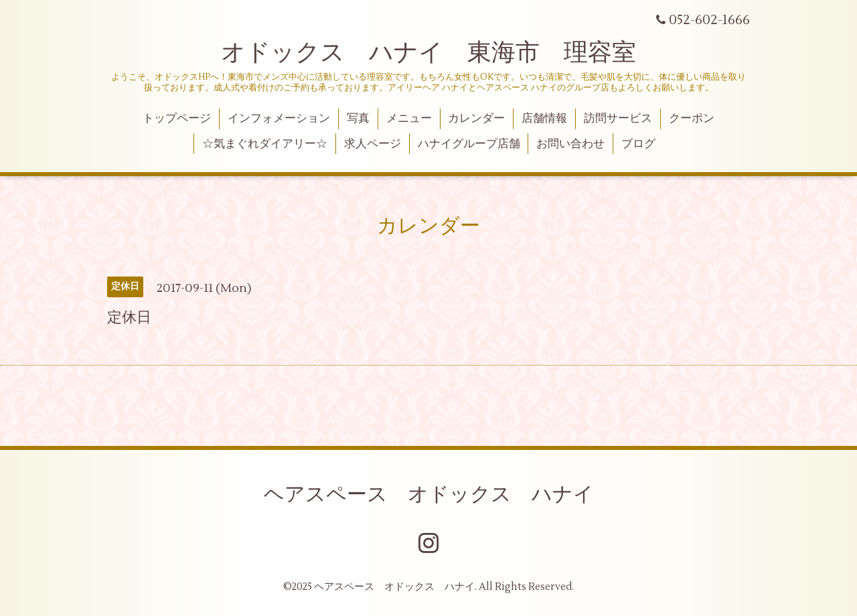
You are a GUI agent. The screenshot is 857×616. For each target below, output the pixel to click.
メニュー (409, 119)
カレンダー (476, 119)
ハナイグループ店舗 (469, 144)
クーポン (692, 119)
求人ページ (373, 144)
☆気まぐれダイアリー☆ (265, 144)
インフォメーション (279, 119)
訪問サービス (618, 119)
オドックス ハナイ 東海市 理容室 (428, 53)
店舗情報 (544, 119)
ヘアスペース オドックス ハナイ (429, 494)
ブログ (638, 144)
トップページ (177, 119)
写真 (358, 119)
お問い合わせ (570, 144)
